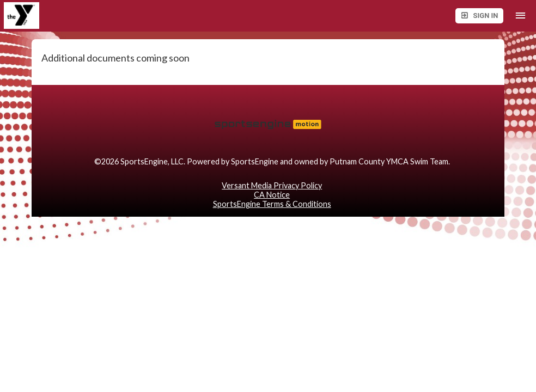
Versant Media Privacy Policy (272, 185)
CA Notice (272, 195)
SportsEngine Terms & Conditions (272, 204)
